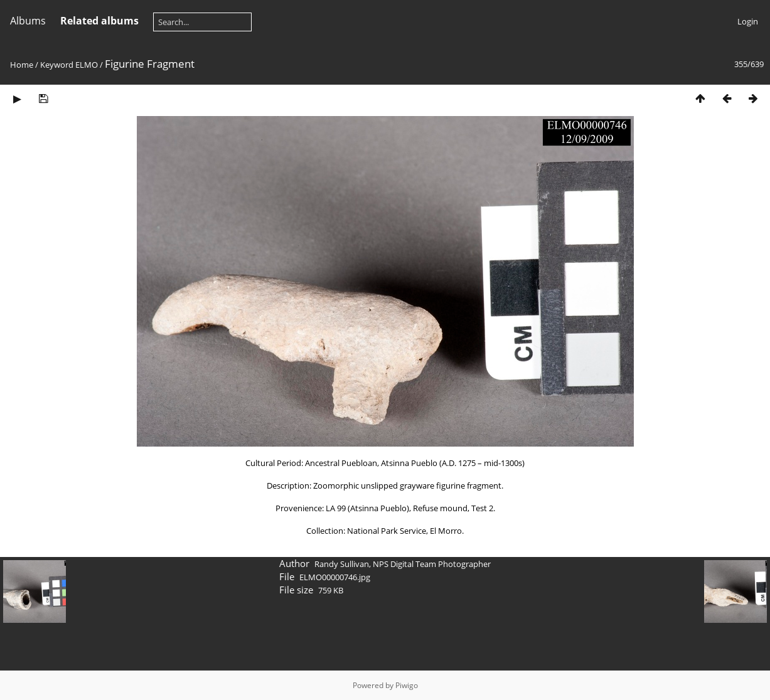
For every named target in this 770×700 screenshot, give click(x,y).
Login (748, 21)
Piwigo (407, 685)
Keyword (57, 65)
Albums (28, 21)
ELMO (87, 65)
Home (22, 65)
